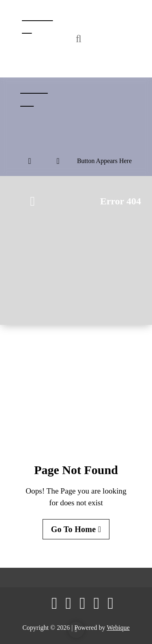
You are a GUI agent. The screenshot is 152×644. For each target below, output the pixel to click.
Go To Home (76, 529)
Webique (118, 628)
